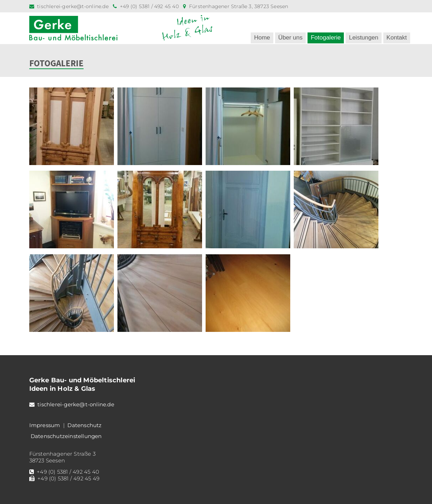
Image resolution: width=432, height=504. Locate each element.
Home (262, 38)
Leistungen (363, 38)
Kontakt (397, 38)
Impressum (45, 425)
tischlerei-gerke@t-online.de (73, 6)
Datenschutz (84, 425)
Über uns (290, 38)
